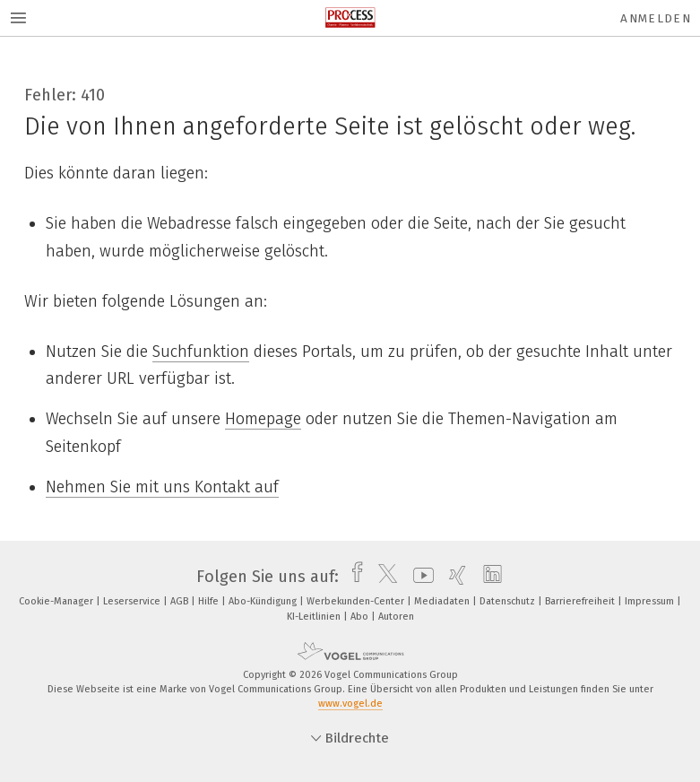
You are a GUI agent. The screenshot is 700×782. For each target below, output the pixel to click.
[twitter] (383, 577)
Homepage (263, 419)
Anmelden (656, 18)
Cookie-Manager (57, 601)
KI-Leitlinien (315, 617)
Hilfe (210, 601)
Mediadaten (443, 601)
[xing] (453, 577)
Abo (361, 617)
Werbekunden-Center (357, 601)
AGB (181, 601)
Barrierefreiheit (581, 601)
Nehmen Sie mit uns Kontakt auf (162, 487)
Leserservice (133, 601)
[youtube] (419, 577)
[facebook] (353, 577)
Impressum (651, 601)
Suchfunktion (201, 352)
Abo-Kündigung (264, 601)
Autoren (396, 617)
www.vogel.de (350, 704)
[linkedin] (488, 577)
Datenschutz (509, 601)
